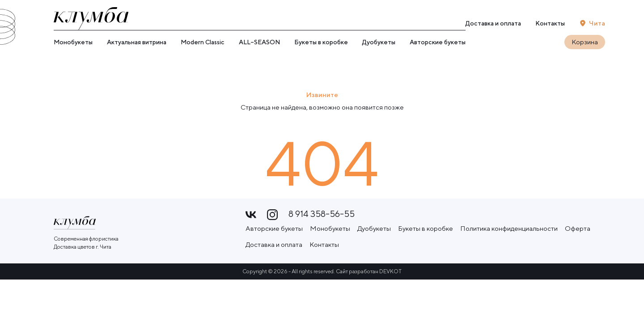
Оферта (578, 228)
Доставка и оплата (493, 23)
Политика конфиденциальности (509, 228)
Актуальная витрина (137, 42)
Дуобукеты (379, 42)
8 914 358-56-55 (322, 214)
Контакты (550, 23)
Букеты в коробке (321, 42)
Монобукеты (73, 42)
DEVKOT (390, 271)
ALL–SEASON (259, 42)
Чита (597, 23)
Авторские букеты (438, 42)
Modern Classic (203, 42)
